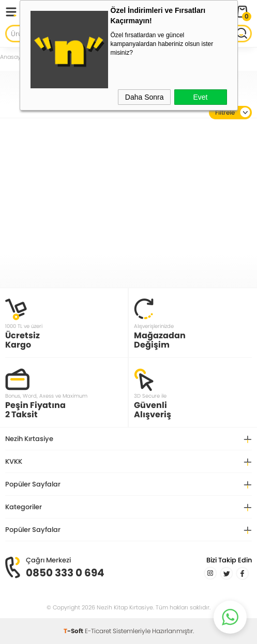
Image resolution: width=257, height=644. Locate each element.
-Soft (74, 631)
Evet (200, 97)
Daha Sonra (145, 97)
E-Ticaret (98, 631)
